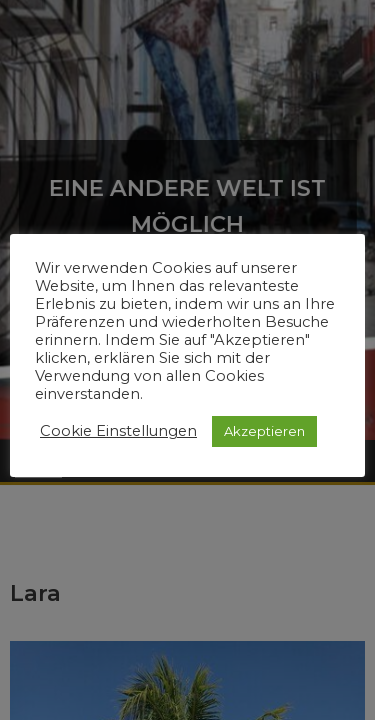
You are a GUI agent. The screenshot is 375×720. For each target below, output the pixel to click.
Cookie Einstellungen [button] (118, 431)
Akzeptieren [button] (264, 431)
